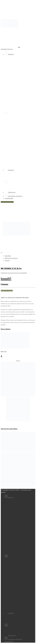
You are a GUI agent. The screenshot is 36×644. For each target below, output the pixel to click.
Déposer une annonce (7, 202)
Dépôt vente (10, 192)
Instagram (9, 54)
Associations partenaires (13, 196)
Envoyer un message (7, 291)
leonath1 (6, 279)
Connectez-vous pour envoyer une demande (14, 273)
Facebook (9, 170)
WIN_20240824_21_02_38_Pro (11, 268)
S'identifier (4, 49)
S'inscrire (10, 49)
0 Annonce (4, 284)
